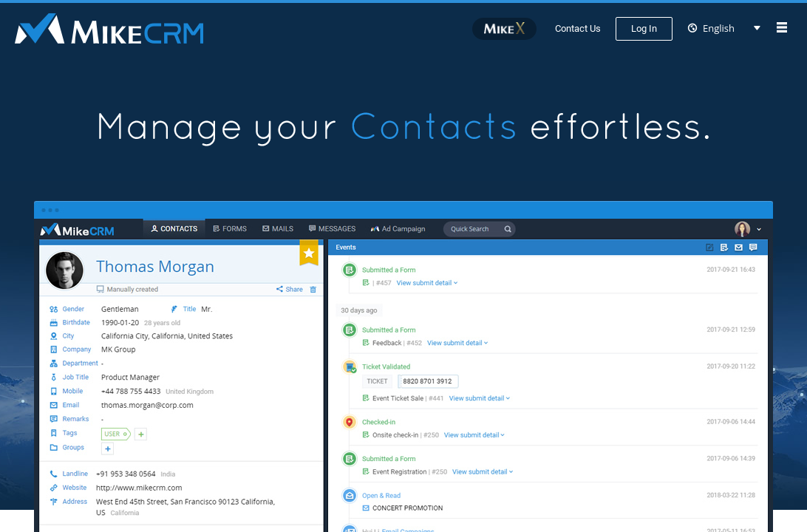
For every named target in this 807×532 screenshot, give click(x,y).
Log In (644, 28)
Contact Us (578, 28)
